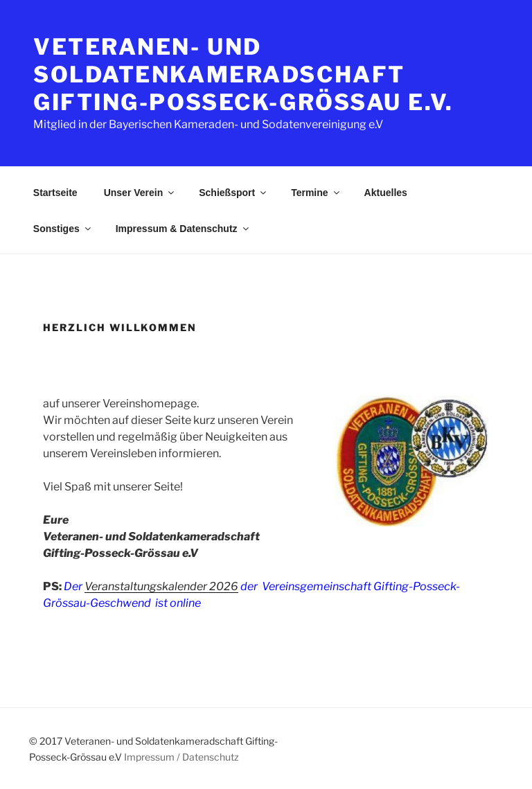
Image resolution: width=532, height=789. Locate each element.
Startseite (55, 193)
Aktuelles (386, 193)
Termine (316, 193)
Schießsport (233, 193)
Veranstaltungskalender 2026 (161, 586)
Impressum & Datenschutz (183, 229)
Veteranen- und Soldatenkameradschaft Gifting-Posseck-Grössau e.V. (243, 74)
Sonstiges (63, 229)
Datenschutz (211, 757)
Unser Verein (140, 193)
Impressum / (152, 757)
